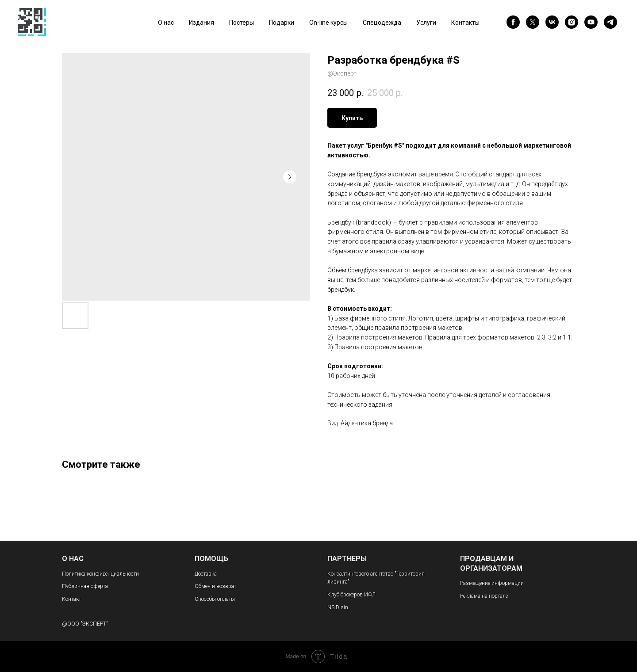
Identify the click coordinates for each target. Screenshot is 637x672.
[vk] (552, 22)
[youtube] (591, 22)
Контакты (465, 23)
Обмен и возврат (215, 586)
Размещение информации (492, 583)
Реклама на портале (484, 596)
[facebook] (513, 22)
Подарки (282, 23)
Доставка (206, 574)
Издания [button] (201, 23)
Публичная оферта (85, 586)
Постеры (242, 23)
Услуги (426, 23)
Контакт (71, 599)
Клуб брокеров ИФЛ (351, 595)
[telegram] (610, 22)
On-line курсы (328, 23)
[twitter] (533, 22)
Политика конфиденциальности (100, 574)
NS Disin (338, 607)
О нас (166, 23)
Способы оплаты (215, 599)
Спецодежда (382, 23)
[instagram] (572, 22)
